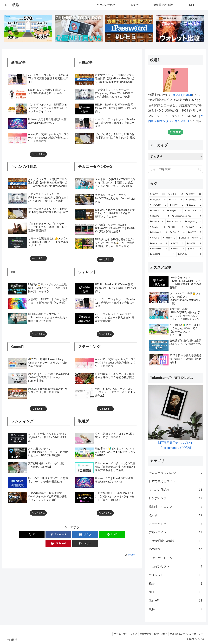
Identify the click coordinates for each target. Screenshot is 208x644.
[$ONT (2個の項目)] (195, 233)
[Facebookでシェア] (39, 535)
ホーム (114, 634)
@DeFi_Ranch (182, 95)
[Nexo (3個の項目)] (175, 227)
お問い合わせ (159, 634)
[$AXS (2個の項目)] (177, 244)
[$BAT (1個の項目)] (194, 249)
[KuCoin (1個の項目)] (189, 255)
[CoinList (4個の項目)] (157, 222)
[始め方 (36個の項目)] (157, 195)
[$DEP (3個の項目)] (194, 227)
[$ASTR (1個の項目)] (194, 244)
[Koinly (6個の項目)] (176, 205)
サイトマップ (128, 634)
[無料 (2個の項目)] (197, 238)
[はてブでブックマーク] (61, 535)
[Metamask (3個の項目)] (158, 233)
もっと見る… (38, 154)
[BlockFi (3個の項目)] (177, 233)
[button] (126, 535)
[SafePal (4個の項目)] (159, 216)
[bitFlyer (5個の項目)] (174, 211)
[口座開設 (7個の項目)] (193, 200)
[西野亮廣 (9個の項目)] (158, 200)
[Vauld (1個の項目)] (178, 249)
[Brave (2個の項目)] (184, 238)
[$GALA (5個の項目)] (157, 211)
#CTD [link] (185, 121)
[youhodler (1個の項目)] (159, 249)
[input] (175, 170)
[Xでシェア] (17, 535)
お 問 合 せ (175, 132)
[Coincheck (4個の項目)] (193, 211)
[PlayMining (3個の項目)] (193, 222)
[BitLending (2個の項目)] (159, 244)
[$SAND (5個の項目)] (194, 205)
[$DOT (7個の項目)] (175, 200)
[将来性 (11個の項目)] (194, 195)
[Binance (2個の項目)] (169, 238)
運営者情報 (143, 634)
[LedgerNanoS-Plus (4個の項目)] (187, 216)
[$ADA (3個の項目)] (157, 227)
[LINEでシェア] (83, 535)
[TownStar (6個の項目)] (158, 205)
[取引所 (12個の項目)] (175, 195)
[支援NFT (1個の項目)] (162, 255)
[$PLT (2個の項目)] (155, 238)
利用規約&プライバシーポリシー (186, 634)
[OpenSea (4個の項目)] (174, 222)
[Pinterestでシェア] (105, 535)
